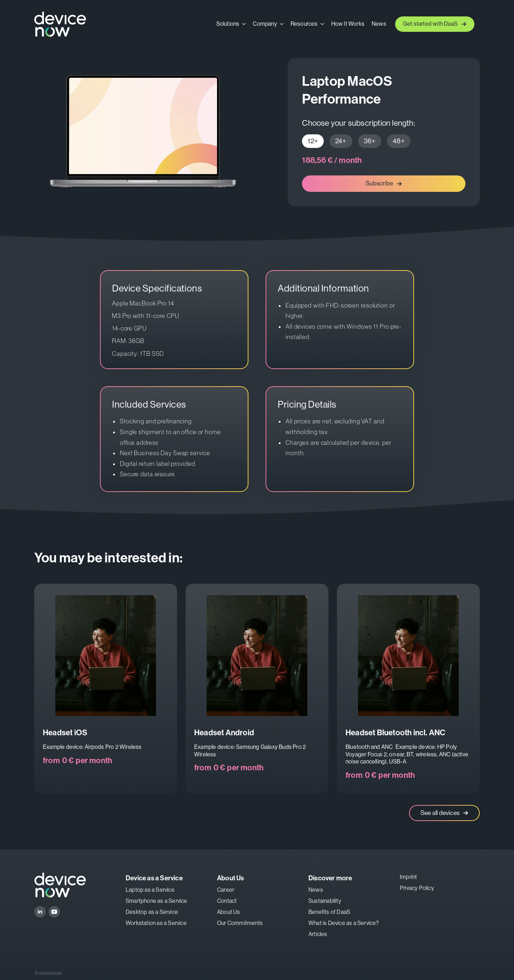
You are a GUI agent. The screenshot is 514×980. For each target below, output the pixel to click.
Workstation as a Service (156, 923)
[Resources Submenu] (323, 24)
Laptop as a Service (150, 890)
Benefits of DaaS (329, 912)
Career (226, 890)
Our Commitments (240, 923)
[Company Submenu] (282, 24)
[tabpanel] (384, 160)
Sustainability (325, 901)
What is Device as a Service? (344, 923)
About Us (229, 912)
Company (265, 24)
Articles (318, 934)
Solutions (228, 24)
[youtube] (54, 912)
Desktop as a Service (152, 912)
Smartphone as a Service (157, 901)
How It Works (348, 24)
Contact (227, 901)
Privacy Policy (417, 888)
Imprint (408, 877)
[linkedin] (40, 912)
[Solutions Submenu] (244, 24)
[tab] (313, 141)
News (379, 24)
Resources (304, 24)
